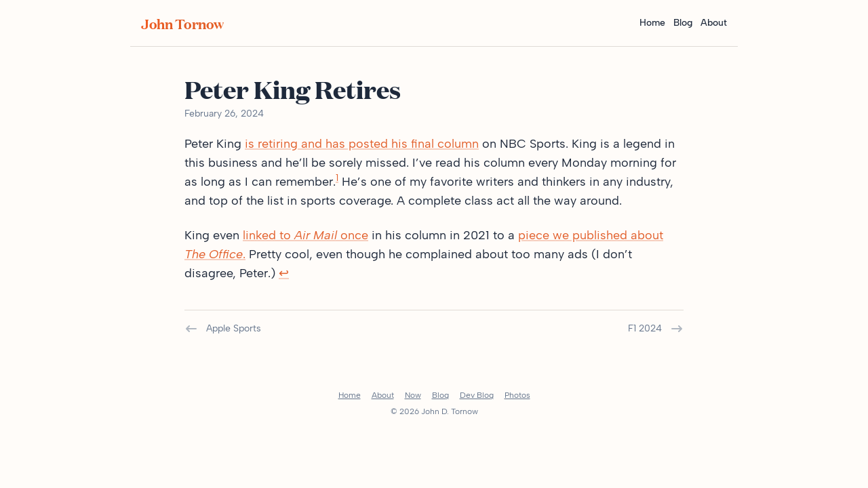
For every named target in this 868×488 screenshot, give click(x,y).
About (714, 23)
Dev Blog (477, 395)
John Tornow (182, 23)
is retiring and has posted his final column (362, 144)
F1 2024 (656, 329)
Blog (683, 23)
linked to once (305, 235)
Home (652, 23)
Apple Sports (223, 329)
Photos (517, 395)
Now (413, 395)
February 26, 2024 (224, 114)
